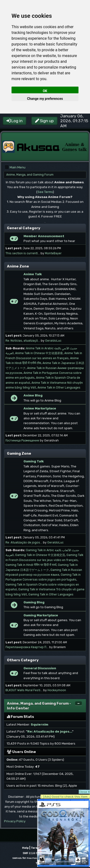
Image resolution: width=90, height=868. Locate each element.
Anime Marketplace (40, 408)
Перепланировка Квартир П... (27, 647)
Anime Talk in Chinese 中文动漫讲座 (39, 353)
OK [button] (45, 91)
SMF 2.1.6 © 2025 (33, 853)
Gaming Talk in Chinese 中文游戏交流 (40, 555)
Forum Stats (21, 717)
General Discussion (40, 668)
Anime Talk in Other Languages (59, 388)
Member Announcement (44, 236)
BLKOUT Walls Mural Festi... (24, 690)
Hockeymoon (57, 690)
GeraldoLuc (53, 341)
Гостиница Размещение (22, 440)
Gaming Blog (34, 602)
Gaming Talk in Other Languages (51, 594)
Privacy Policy (15, 821)
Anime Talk (33, 274)
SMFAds (17, 858)
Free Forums (34, 858)
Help (25, 848)
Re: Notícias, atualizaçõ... (23, 341)
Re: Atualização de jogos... (24, 542)
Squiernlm (39, 724)
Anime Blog (33, 395)
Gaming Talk (34, 461)
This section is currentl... (23, 253)
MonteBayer (53, 253)
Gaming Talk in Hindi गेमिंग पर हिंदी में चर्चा (31, 565)
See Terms (45, 192)
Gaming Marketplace (41, 615)
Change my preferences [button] (45, 99)
